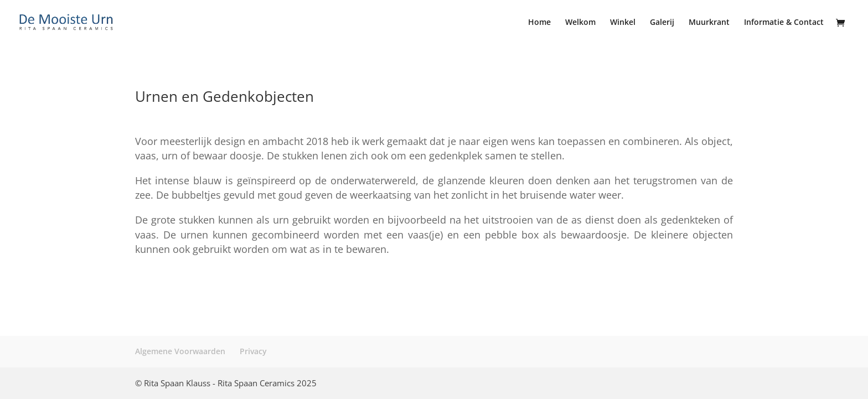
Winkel (623, 23)
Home (539, 23)
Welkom (580, 23)
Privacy (253, 351)
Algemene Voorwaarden (180, 351)
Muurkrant (709, 23)
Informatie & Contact (784, 23)
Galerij (662, 23)
